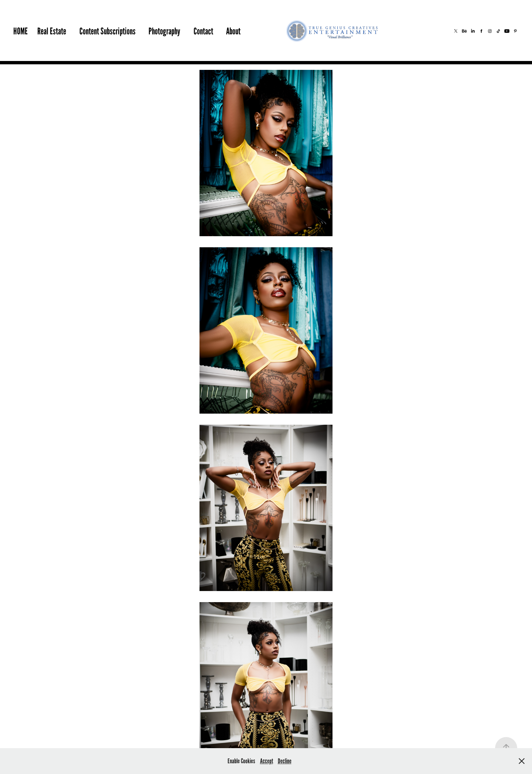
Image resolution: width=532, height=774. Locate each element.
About (233, 31)
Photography (164, 31)
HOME (21, 31)
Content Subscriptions (108, 31)
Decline (285, 761)
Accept (267, 761)
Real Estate (52, 31)
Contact (203, 31)
